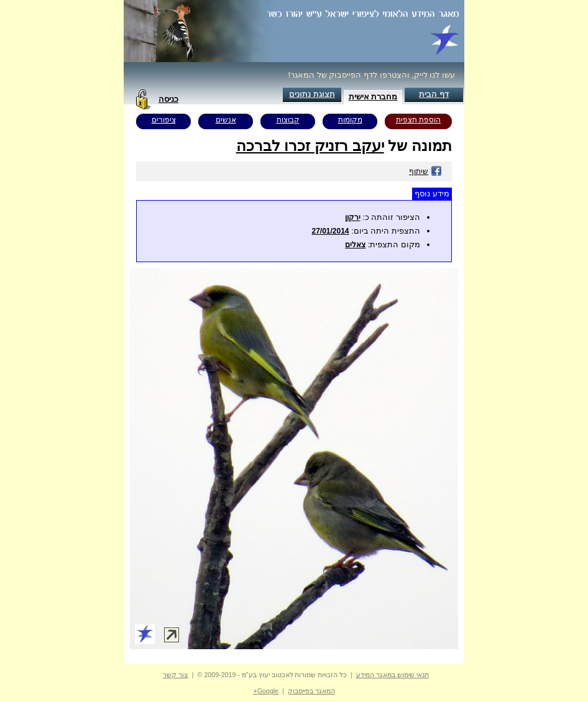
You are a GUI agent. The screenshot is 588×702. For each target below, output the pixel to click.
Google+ (266, 691)
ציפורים (164, 120)
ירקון (353, 217)
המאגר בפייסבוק (311, 691)
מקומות (350, 120)
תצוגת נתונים (312, 94)
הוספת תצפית (418, 120)
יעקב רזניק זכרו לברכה (310, 146)
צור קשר (176, 675)
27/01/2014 (330, 231)
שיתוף (425, 171)
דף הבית (434, 94)
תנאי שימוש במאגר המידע (393, 675)
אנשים (226, 120)
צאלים (355, 245)
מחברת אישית (373, 97)
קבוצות (288, 120)
